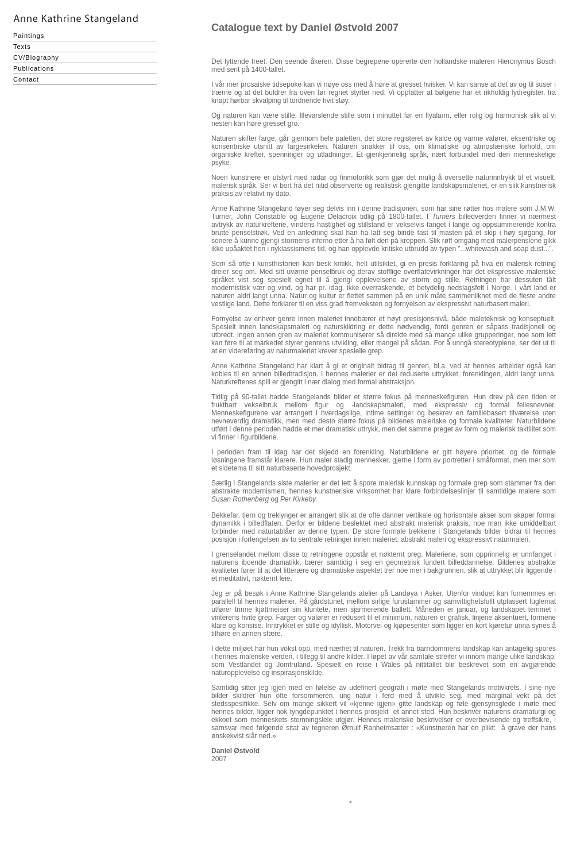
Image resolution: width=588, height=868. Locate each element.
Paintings (29, 36)
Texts (22, 47)
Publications (34, 68)
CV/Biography (36, 57)
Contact (26, 79)
